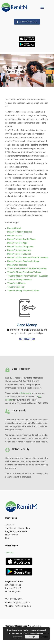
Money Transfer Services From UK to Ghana (28, 258)
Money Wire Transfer (17, 265)
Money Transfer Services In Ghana (23, 261)
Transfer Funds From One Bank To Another (27, 269)
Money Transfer (15, 236)
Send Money (27, 325)
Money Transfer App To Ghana (21, 239)
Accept (32, 637)
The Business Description (18, 528)
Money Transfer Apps (17, 243)
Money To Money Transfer (20, 232)
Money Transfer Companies (20, 247)
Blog (7, 538)
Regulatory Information (16, 531)
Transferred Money (16, 283)
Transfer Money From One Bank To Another (28, 276)
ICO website (26, 393)
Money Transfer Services (19, 254)
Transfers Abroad (16, 287)
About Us (10, 525)
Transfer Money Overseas (19, 280)
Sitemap (9, 552)
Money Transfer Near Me (19, 250)
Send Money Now (28, 22)
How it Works (12, 535)
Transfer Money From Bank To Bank (24, 272)
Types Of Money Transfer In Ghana (23, 291)
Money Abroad (14, 228)
